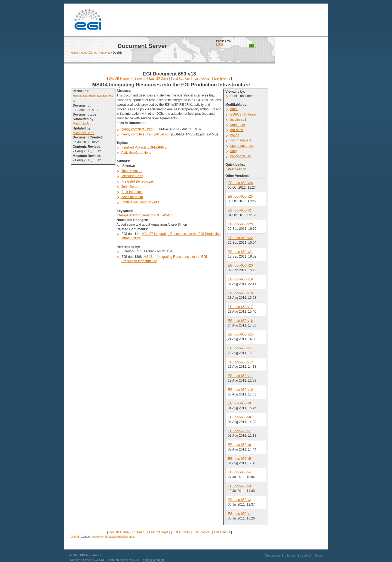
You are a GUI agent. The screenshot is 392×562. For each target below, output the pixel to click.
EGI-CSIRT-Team (243, 114)
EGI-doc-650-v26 (240, 183)
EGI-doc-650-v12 (240, 362)
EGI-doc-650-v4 (239, 472)
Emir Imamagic (132, 192)
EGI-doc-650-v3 (239, 486)
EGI (88, 20)
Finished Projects (134, 147)
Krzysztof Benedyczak (137, 182)
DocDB (75, 537)
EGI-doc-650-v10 (240, 390)
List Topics (202, 78)
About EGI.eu (89, 53)
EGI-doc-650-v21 (240, 252)
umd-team (238, 125)
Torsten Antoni (132, 171)
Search (139, 78)
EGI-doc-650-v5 (239, 459)
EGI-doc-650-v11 (240, 376)
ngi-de (235, 135)
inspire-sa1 (238, 120)
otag (233, 151)
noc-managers (241, 140)
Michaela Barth (84, 124)
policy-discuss (241, 156)
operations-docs (242, 146)
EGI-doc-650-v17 (240, 307)
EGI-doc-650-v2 (239, 500)
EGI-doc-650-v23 (240, 224)
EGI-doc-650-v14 (240, 348)
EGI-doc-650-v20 (240, 265)
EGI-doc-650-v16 (240, 321)
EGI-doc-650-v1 (239, 514)
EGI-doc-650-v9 (239, 403)
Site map (290, 555)
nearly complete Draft (137, 129)
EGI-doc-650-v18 (240, 293)
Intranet (105, 53)
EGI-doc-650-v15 (240, 334)
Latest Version (236, 169)
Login (219, 44)
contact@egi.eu (153, 560)
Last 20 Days (159, 78)
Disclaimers (273, 555)
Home (74, 53)
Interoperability (127, 215)
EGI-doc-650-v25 (240, 197)
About (319, 555)
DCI (159, 215)
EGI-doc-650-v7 (239, 431)
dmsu (234, 109)
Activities (128, 153)
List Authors (181, 78)
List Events (222, 78)
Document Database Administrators (113, 537)
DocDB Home (119, 78)
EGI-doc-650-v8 (239, 417)
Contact (306, 555)
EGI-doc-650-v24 (240, 210)
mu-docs (237, 130)
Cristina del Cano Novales (140, 202)
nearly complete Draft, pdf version (146, 134)
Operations (143, 153)
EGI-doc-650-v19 (240, 279)
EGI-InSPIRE (157, 147)
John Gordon (131, 187)
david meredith (132, 197)
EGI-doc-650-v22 (240, 238)
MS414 (167, 215)
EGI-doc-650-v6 (239, 445)
